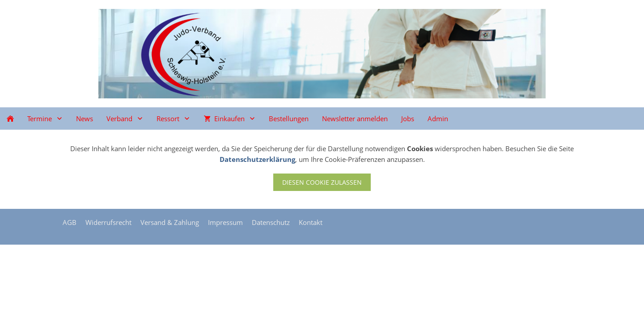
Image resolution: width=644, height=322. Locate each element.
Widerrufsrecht (108, 222)
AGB (70, 222)
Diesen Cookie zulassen (322, 182)
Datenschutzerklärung (257, 159)
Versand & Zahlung (170, 222)
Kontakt (311, 222)
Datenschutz (271, 222)
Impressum (225, 222)
